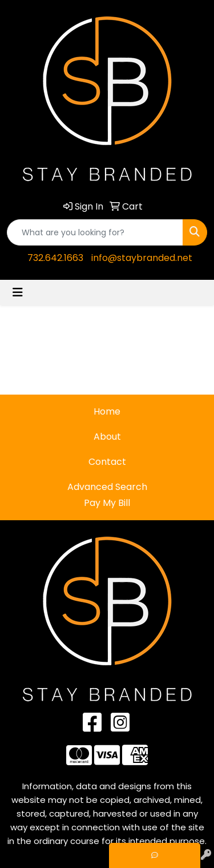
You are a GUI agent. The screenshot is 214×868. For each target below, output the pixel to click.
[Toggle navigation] (18, 292)
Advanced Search (107, 487)
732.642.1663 (55, 258)
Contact (107, 462)
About (107, 437)
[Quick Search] (95, 232)
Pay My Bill (107, 503)
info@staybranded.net (142, 258)
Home (107, 411)
